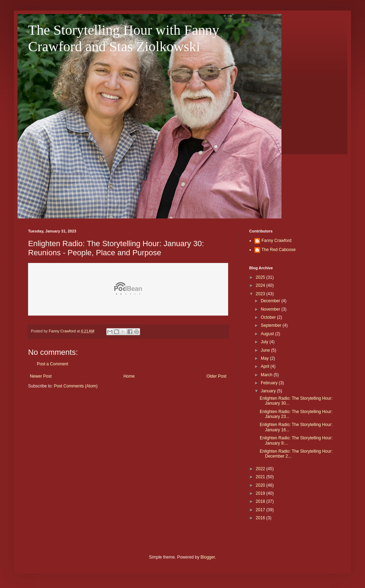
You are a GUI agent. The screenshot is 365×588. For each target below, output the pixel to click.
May (265, 358)
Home (129, 376)
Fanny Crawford (276, 241)
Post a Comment (52, 364)
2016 (261, 518)
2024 (261, 285)
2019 (261, 493)
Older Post (216, 376)
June (266, 350)
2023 (261, 294)
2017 (261, 510)
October (269, 317)
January (269, 391)
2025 (261, 277)
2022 (261, 469)
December (271, 301)
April (266, 366)
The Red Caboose (278, 250)
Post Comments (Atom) (76, 386)
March (267, 375)
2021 (261, 477)
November (271, 309)
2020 (261, 485)
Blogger (208, 557)
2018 (261, 501)
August (268, 334)
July (265, 342)
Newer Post (41, 376)
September (272, 325)
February (270, 383)
